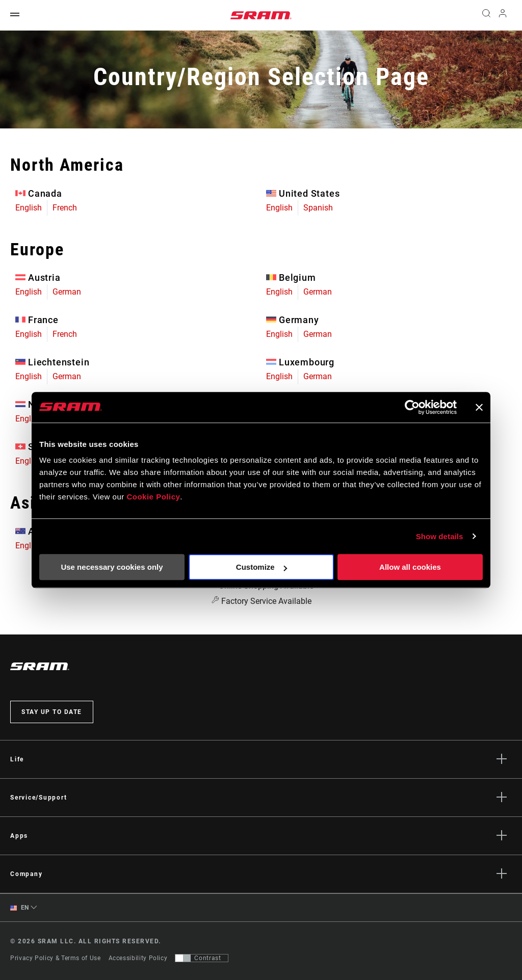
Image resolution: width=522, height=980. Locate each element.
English (29, 208)
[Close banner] (479, 407)
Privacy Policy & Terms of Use (56, 958)
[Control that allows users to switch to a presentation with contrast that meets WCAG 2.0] (202, 958)
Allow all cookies (410, 567)
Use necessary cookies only (112, 567)
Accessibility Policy (138, 958)
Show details (440, 536)
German (67, 292)
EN (20, 908)
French (65, 208)
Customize (262, 567)
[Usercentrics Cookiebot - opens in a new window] (412, 407)
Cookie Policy (153, 497)
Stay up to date (52, 712)
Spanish (318, 208)
